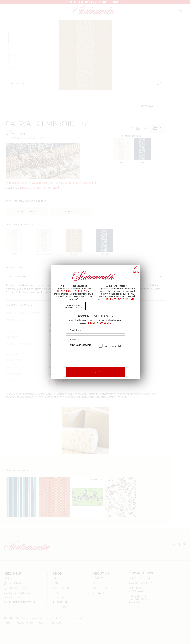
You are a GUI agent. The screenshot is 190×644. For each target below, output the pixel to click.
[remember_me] (101, 346)
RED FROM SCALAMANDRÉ (119, 299)
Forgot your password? (81, 345)
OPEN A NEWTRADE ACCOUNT (74, 306)
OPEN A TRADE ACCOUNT (72, 291)
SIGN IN (95, 372)
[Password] (95, 339)
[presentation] (96, 356)
